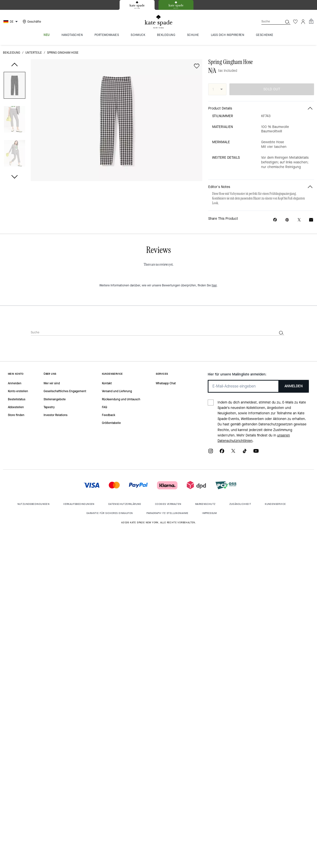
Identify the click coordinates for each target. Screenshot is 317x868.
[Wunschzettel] (295, 22)
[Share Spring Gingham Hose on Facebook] (275, 220)
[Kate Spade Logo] (158, 22)
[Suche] (268, 22)
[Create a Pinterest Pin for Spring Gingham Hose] (287, 220)
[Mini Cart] (311, 21)
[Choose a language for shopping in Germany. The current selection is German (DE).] (11, 22)
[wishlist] (197, 66)
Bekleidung (12, 53)
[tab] (137, 5)
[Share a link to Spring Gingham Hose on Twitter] (299, 220)
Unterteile (34, 53)
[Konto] (303, 22)
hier (214, 285)
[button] (15, 86)
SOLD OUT (272, 89)
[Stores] (31, 22)
